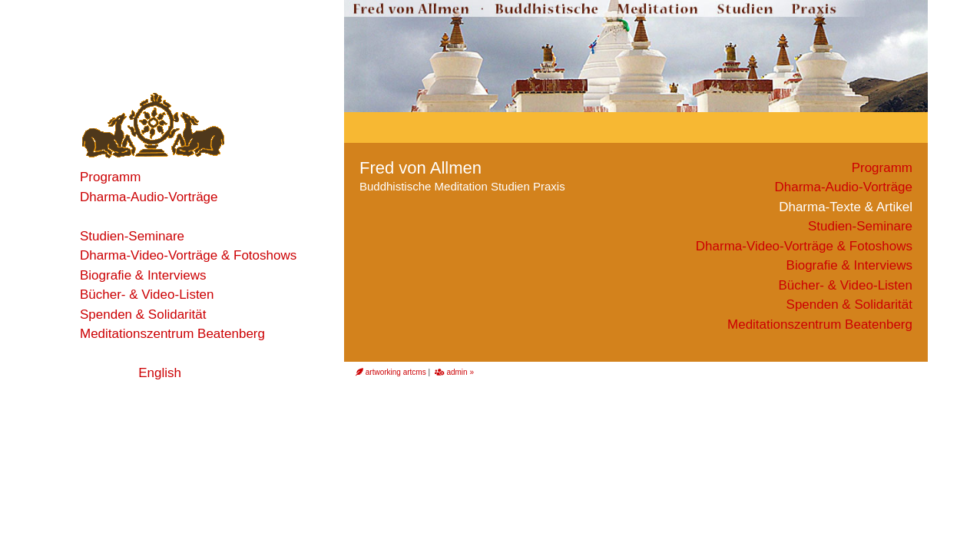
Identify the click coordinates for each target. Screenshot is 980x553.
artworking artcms (391, 372)
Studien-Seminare (132, 236)
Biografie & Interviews (143, 275)
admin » (454, 372)
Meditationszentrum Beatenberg (172, 334)
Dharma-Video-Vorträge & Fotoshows (188, 255)
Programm (110, 177)
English (160, 373)
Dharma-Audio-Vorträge (149, 197)
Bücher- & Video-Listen (147, 295)
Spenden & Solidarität (143, 315)
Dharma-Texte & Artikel (147, 216)
